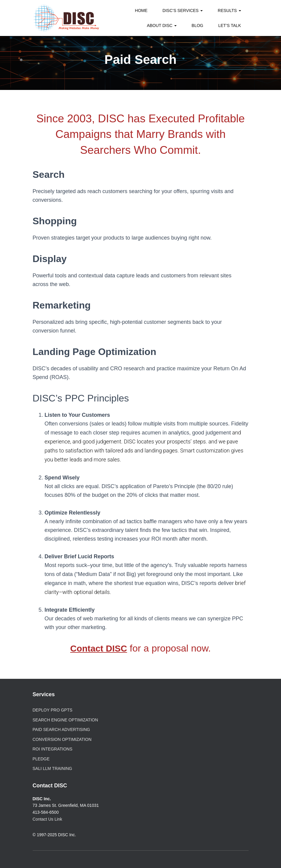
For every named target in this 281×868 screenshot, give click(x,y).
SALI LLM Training (52, 768)
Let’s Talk (230, 25)
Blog (197, 25)
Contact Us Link (48, 819)
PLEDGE (41, 759)
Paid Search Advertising (61, 729)
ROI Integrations (53, 749)
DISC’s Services (183, 10)
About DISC (162, 25)
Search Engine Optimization (65, 720)
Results (229, 10)
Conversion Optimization (62, 739)
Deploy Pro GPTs (53, 710)
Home (141, 10)
